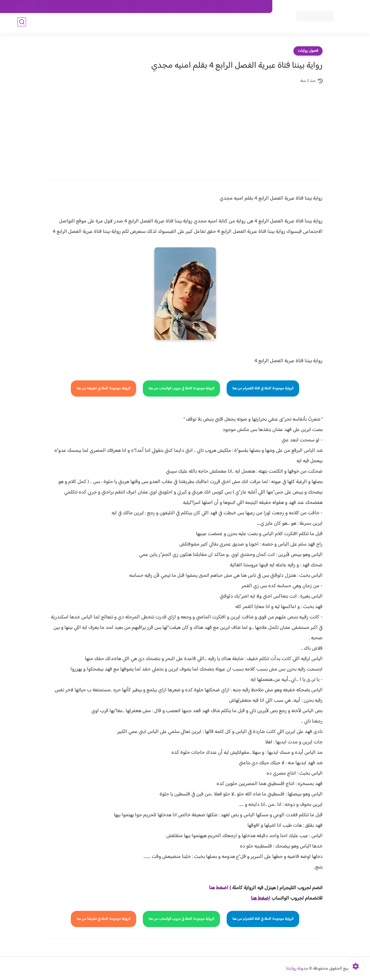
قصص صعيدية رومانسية (107, 24)
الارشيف (122, 7)
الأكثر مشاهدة (196, 24)
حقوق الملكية (235, 7)
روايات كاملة (224, 24)
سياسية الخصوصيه (150, 7)
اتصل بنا (259, 7)
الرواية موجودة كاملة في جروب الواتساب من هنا (181, 388)
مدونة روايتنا (297, 969)
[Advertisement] (185, 128)
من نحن (211, 7)
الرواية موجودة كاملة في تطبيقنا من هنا (103, 388)
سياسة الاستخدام (185, 7)
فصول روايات (308, 51)
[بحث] (22, 24)
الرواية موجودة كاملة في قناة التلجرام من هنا (263, 388)
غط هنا (216, 888)
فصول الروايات (252, 24)
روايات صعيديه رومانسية (157, 24)
